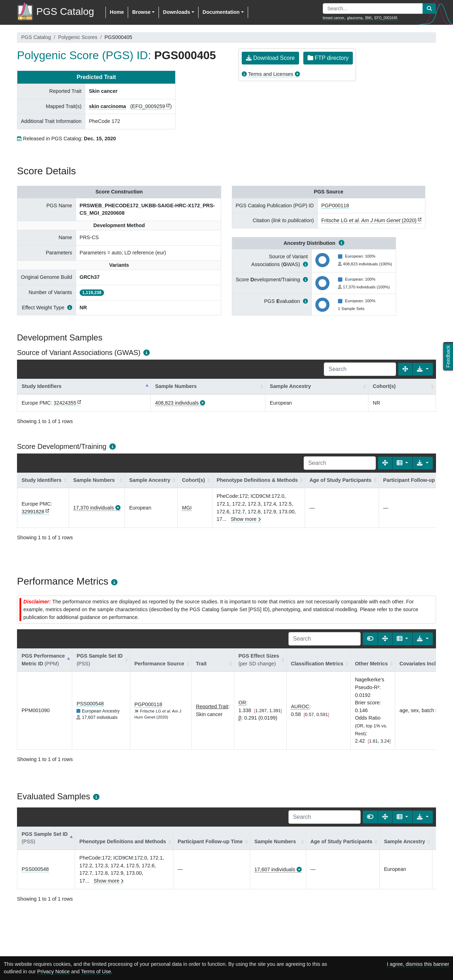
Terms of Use (96, 971)
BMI (368, 18)
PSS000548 (90, 704)
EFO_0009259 (149, 106)
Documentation (221, 12)
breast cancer (334, 18)
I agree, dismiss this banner (418, 964)
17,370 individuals (94, 508)
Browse (141, 12)
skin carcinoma (107, 106)
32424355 (65, 403)
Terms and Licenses (271, 74)
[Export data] (423, 369)
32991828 (33, 512)
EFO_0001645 (386, 18)
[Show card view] (370, 639)
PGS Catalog (36, 37)
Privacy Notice (53, 971)
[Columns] (403, 463)
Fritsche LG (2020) (369, 220)
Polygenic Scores (78, 37)
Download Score (270, 58)
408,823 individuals (177, 403)
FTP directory (328, 58)
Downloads (176, 12)
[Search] (360, 369)
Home (117, 12)
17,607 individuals (275, 869)
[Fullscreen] (405, 369)
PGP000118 (335, 205)
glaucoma (355, 18)
